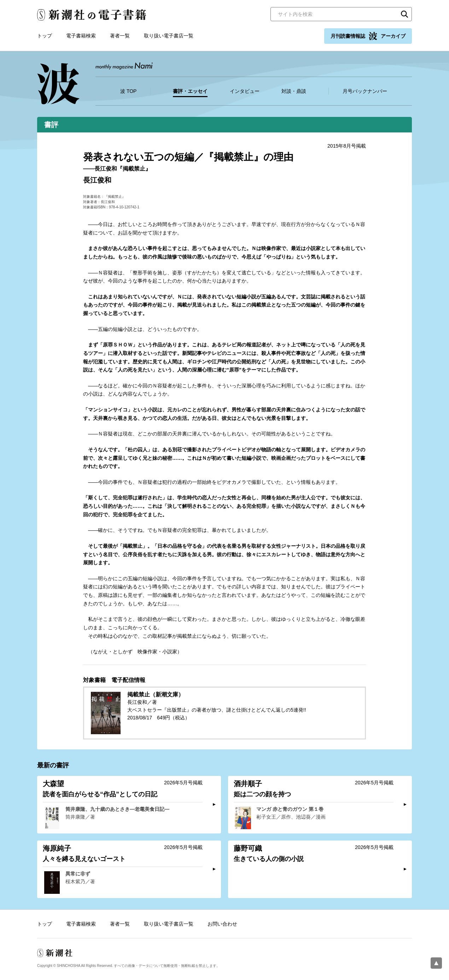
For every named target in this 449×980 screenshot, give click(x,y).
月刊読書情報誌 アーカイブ (368, 36)
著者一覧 (120, 36)
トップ (45, 36)
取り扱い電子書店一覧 (169, 36)
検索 (404, 14)
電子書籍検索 (81, 36)
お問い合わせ (222, 924)
